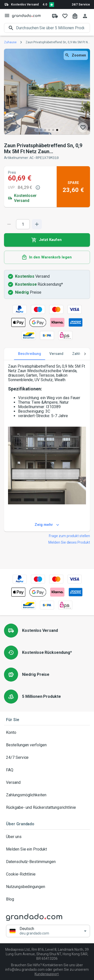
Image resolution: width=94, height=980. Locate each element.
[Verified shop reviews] (52, 4)
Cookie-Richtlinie (47, 874)
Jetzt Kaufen (47, 240)
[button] (48, 931)
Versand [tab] (56, 354)
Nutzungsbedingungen (47, 887)
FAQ (47, 770)
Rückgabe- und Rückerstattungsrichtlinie (47, 807)
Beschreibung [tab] (30, 354)
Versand (47, 782)
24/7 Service (81, 4)
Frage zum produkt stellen (69, 536)
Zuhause (10, 42)
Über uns (47, 837)
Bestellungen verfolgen (47, 745)
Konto (47, 732)
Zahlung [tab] (79, 354)
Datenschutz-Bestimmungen (47, 862)
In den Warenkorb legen (47, 257)
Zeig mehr (47, 525)
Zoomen (76, 55)
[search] (53, 28)
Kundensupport (47, 974)
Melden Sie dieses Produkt (69, 542)
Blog (47, 899)
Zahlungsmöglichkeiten (47, 795)
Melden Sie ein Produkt (47, 849)
